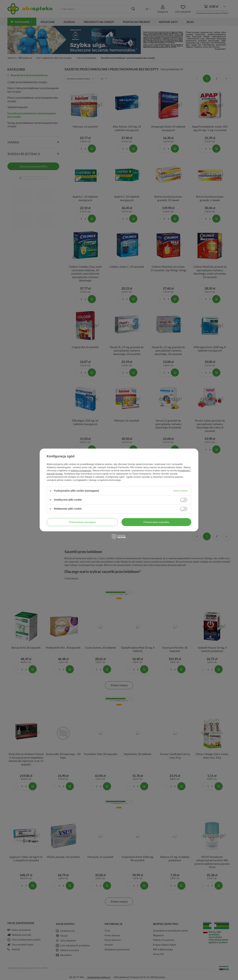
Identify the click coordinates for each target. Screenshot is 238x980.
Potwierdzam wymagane (82, 522)
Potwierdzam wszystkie (156, 522)
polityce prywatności (81, 471)
